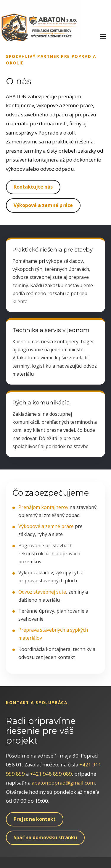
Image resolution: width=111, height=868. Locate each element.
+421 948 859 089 (51, 774)
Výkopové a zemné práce (43, 205)
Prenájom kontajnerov (43, 507)
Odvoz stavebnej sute (42, 592)
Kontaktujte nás (33, 187)
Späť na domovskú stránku (45, 837)
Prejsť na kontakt (35, 819)
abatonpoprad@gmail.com (63, 783)
